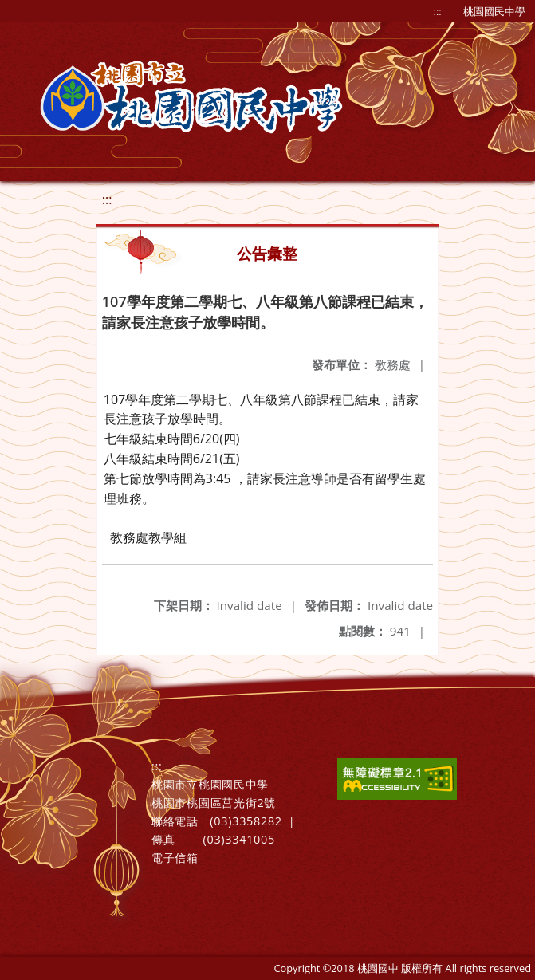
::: (438, 11)
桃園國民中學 (494, 11)
